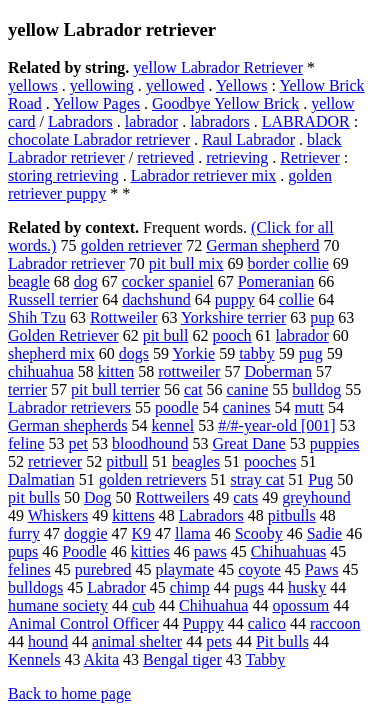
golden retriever (131, 245)
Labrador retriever (66, 263)
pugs (249, 587)
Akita (102, 659)
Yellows (242, 85)
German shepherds (68, 425)
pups (23, 551)
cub (143, 605)
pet (78, 443)
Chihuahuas (289, 551)
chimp (190, 587)
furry (24, 533)
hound (48, 641)
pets (219, 641)
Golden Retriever (63, 335)
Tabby (265, 659)
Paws (322, 569)
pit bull (166, 335)
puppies (335, 443)
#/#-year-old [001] (276, 425)
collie (297, 299)
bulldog (316, 389)
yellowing (102, 85)
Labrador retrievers (69, 407)
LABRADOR (306, 121)
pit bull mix (186, 263)
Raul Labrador (248, 139)
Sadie (325, 533)
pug (311, 353)
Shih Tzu (37, 317)
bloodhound (150, 443)
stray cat (258, 479)
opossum (300, 605)
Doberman (278, 371)
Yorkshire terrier (233, 317)
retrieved (165, 157)
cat (193, 389)
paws (210, 551)
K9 (142, 533)
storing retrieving (63, 175)
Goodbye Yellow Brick (225, 103)
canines (247, 407)
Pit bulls (282, 641)
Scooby (259, 533)
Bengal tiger (182, 659)
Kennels (34, 659)
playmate (185, 569)
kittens (133, 515)
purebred (103, 569)
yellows (33, 85)
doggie (86, 533)
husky (307, 587)
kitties (150, 551)
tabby (257, 353)
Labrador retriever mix (204, 175)
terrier (27, 389)
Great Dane (248, 443)
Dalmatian (41, 479)
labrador (151, 121)
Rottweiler (124, 317)
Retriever (310, 157)
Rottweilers (173, 497)
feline (26, 443)
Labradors (80, 121)
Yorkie (193, 353)
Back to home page (69, 693)
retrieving (237, 157)
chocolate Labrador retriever (99, 139)
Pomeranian (276, 281)
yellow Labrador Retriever (218, 67)
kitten (116, 371)
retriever (55, 461)
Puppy (203, 623)
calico (267, 623)
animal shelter (137, 641)
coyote (259, 569)
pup (322, 317)
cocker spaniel (168, 281)
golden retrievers (153, 479)
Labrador (116, 587)
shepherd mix (51, 353)
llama (193, 533)
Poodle (84, 551)
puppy (235, 299)
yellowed (175, 85)
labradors (220, 121)
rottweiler (189, 371)
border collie (287, 263)
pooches (270, 461)
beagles (196, 461)
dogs (134, 353)
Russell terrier (53, 299)
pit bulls (34, 497)
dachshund (156, 299)
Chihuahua (213, 605)
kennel (173, 425)
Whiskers (58, 515)
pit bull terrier (115, 389)
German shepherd (262, 245)
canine (248, 389)
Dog (98, 497)
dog (86, 281)
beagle (29, 281)
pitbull (127, 461)
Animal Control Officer (83, 623)
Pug (320, 479)
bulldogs (35, 587)
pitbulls (292, 515)
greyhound (316, 497)
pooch (231, 335)
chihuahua (41, 371)
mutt (309, 407)
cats (245, 497)
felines (29, 569)
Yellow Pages (96, 103)
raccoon (335, 623)
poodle (177, 407)
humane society (58, 605)
